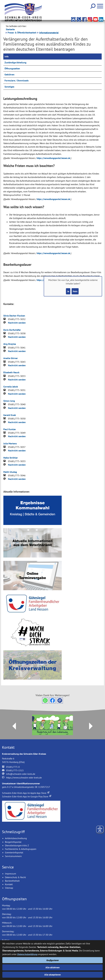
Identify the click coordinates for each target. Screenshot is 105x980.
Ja (68, 291)
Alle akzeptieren (53, 975)
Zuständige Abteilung (15, 62)
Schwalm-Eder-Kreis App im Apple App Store (26, 793)
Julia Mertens (10, 443)
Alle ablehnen (53, 967)
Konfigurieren (52, 960)
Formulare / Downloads (17, 80)
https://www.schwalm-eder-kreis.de (24, 778)
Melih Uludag (10, 472)
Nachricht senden (17, 323)
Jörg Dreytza (10, 344)
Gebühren (9, 74)
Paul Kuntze (9, 429)
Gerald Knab (10, 415)
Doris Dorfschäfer (12, 330)
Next (93, 726)
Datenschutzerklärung (27, 954)
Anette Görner (11, 358)
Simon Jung (9, 401)
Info (7, 56)
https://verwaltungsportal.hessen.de (54, 158)
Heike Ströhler (11, 458)
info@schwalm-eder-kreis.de (21, 774)
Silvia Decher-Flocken (14, 316)
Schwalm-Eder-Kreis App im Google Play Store (27, 796)
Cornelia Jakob (11, 387)
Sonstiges (9, 87)
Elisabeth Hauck (11, 372)
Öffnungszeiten (12, 68)
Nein (75, 291)
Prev (12, 726)
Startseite (10, 29)
